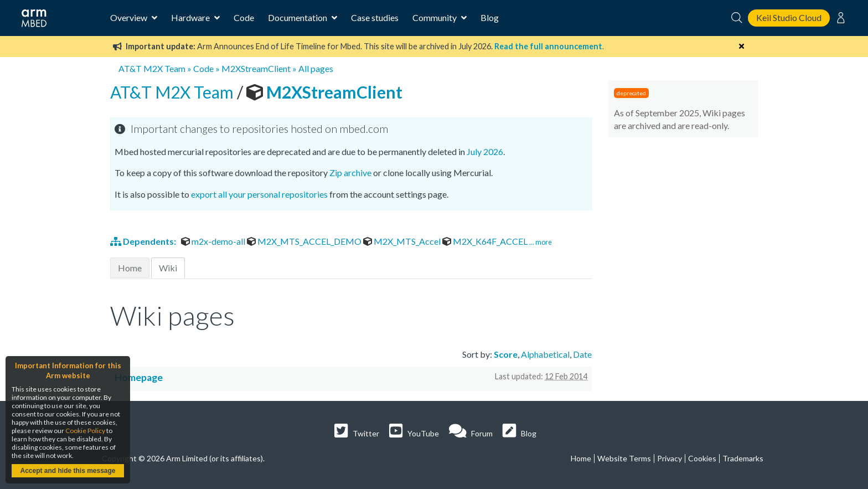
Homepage (139, 377)
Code (244, 17)
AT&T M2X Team (152, 68)
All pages (316, 68)
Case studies (375, 17)
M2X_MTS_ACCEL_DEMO (305, 241)
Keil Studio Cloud (789, 17)
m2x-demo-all (214, 241)
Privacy (670, 458)
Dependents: (144, 241)
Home (130, 268)
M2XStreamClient (256, 68)
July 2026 (485, 151)
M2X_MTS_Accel (403, 241)
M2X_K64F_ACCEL (486, 241)
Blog (490, 17)
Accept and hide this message (68, 471)
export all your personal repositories (259, 194)
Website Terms (624, 458)
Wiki (168, 268)
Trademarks (743, 458)
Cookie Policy (85, 431)
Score (506, 354)
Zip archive (350, 173)
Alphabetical (545, 354)
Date (582, 354)
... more (541, 242)
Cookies (702, 458)
